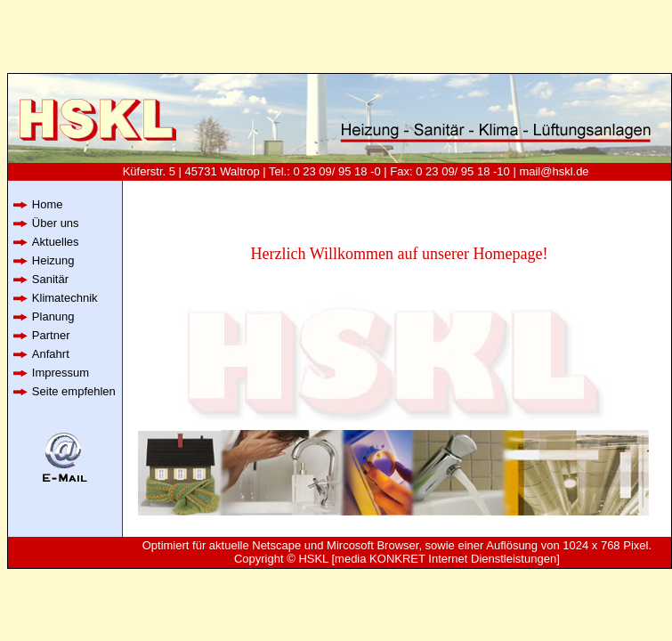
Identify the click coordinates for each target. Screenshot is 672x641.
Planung (53, 316)
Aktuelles (56, 242)
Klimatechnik (65, 298)
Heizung (53, 260)
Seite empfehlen (74, 391)
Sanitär (50, 279)
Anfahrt (51, 354)
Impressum (61, 373)
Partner (51, 335)
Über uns (56, 223)
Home (48, 204)
